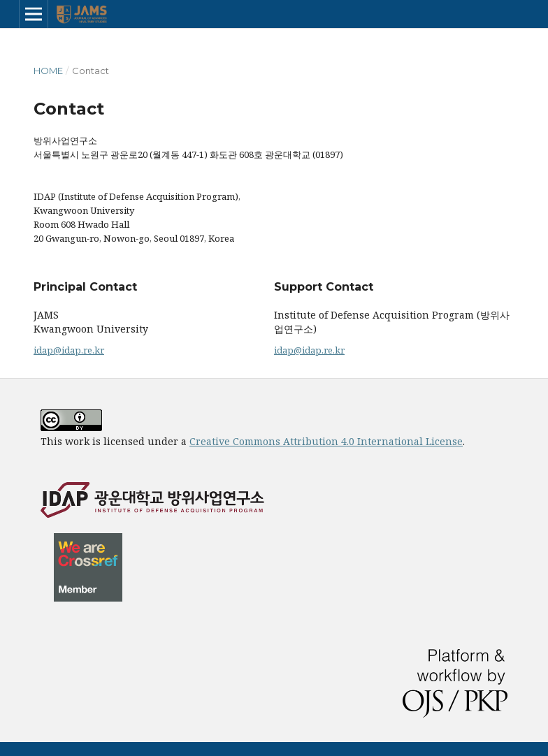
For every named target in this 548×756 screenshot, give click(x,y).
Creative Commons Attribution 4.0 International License (326, 441)
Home (48, 71)
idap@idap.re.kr (69, 350)
